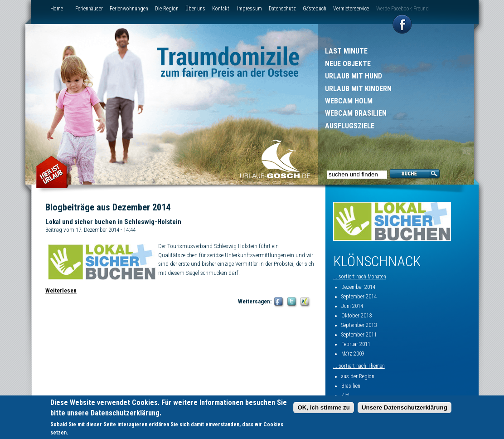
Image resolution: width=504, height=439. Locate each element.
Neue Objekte (348, 64)
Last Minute (346, 51)
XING (305, 302)
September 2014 (359, 297)
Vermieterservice (351, 9)
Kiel (345, 395)
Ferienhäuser (89, 9)
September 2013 (359, 325)
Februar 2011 (356, 344)
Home (57, 9)
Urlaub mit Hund (354, 76)
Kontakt (221, 9)
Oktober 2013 (356, 316)
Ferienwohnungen (129, 9)
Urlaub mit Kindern (358, 89)
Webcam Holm (349, 101)
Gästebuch (315, 9)
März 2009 (353, 354)
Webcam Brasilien (356, 113)
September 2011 (359, 335)
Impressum (250, 9)
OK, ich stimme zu (324, 408)
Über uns (195, 9)
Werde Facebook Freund (402, 9)
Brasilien (351, 386)
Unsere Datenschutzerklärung (405, 408)
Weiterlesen (61, 290)
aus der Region (358, 376)
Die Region (167, 9)
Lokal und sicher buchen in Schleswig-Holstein (113, 222)
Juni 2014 (352, 306)
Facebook (279, 302)
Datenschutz (282, 9)
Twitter (292, 302)
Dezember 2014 (358, 287)
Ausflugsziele (350, 126)
